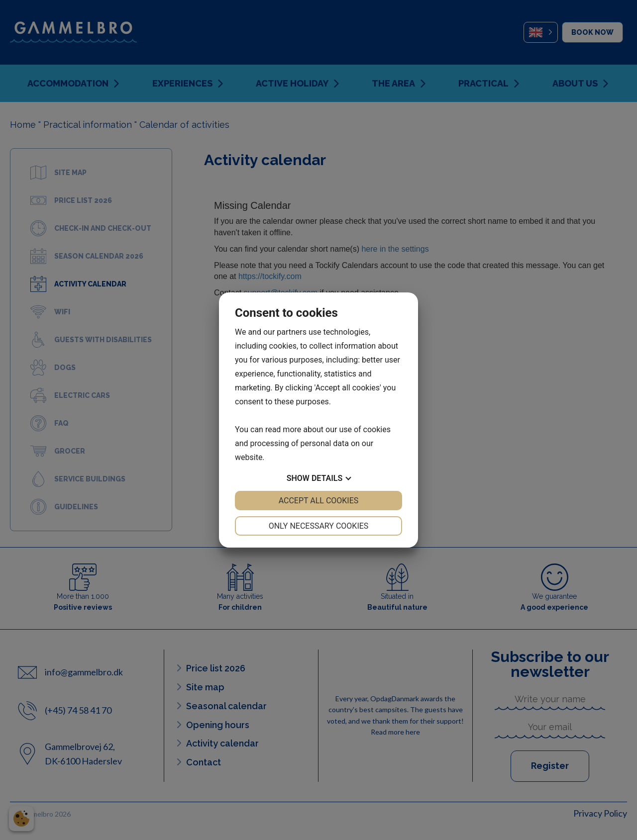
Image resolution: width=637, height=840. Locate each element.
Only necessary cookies (319, 526)
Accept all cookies (319, 501)
